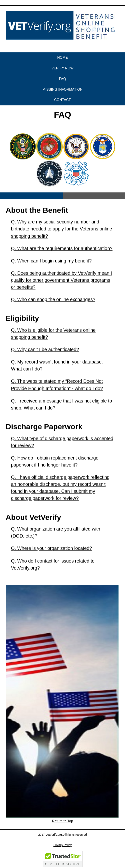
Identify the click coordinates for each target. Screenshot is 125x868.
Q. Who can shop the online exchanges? (53, 299)
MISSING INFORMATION (62, 89)
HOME (63, 57)
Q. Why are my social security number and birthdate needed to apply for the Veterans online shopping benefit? (61, 229)
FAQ (62, 79)
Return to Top (62, 821)
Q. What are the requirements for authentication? (62, 248)
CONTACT (62, 100)
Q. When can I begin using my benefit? (51, 261)
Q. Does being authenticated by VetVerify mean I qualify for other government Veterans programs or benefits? (61, 280)
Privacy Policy (62, 845)
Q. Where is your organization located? (51, 548)
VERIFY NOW (62, 68)
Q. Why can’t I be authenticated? (45, 349)
